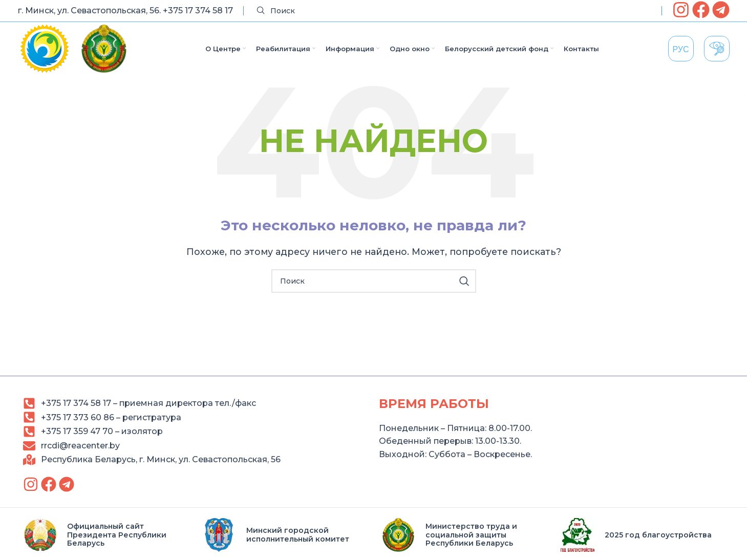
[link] (681, 10)
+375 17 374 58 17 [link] (198, 10)
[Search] (453, 11)
